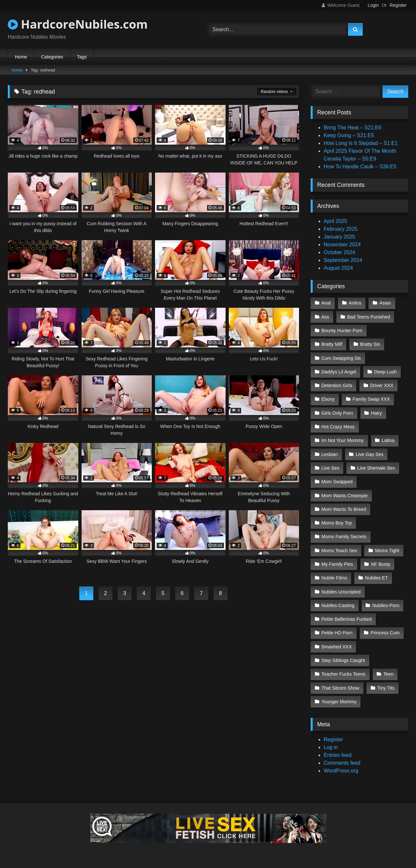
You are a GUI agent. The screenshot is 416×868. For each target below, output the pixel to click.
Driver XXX (382, 385)
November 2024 (342, 245)
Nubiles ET (376, 578)
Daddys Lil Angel (339, 372)
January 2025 (339, 237)
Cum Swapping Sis (341, 358)
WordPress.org (341, 771)
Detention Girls (337, 385)
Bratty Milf (332, 344)
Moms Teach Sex (339, 551)
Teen (389, 674)
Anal (326, 303)
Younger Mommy (339, 702)
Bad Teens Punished (369, 317)
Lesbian (330, 454)
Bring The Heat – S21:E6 (353, 128)
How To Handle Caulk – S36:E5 (360, 167)
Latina (388, 440)
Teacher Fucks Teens (344, 674)
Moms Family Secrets (344, 537)
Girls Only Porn (337, 413)
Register (398, 5)
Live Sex (330, 468)
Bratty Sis (370, 344)
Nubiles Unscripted (341, 592)
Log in (331, 747)
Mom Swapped (337, 482)
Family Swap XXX (371, 399)
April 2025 (335, 221)
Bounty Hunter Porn (342, 330)
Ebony (328, 399)
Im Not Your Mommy (343, 440)
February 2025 (341, 229)
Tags (82, 57)
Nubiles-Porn (386, 605)
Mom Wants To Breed (344, 509)
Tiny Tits (386, 688)
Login (373, 5)
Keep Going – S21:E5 (349, 135)
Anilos (355, 303)
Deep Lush (385, 372)
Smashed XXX (337, 647)
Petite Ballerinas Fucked (347, 619)
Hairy (376, 413)
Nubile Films (334, 578)
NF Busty (380, 564)
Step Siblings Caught (343, 660)
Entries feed (338, 755)
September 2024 (343, 260)
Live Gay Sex (370, 454)
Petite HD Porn (337, 633)
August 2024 (338, 268)
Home (21, 57)
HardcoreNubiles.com (78, 24)
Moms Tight (387, 551)
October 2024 (339, 252)
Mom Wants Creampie (345, 496)
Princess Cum (385, 633)
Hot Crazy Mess (338, 427)
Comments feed (342, 763)
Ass (325, 317)
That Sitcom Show (340, 688)
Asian (385, 303)
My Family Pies (337, 564)
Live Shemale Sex (376, 468)
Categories (52, 57)
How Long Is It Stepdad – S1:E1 (361, 143)
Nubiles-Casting (338, 605)
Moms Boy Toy (337, 523)
